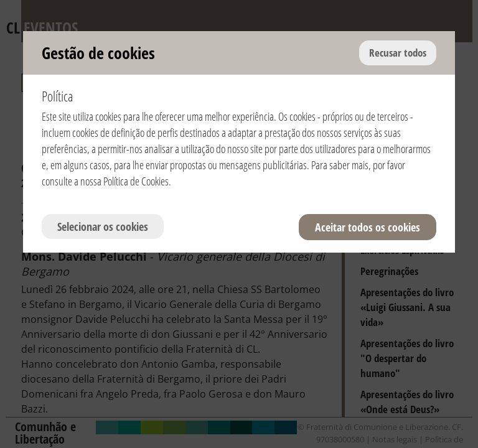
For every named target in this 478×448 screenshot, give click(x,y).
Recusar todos (398, 53)
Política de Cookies (136, 181)
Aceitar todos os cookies (368, 227)
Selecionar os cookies (103, 226)
